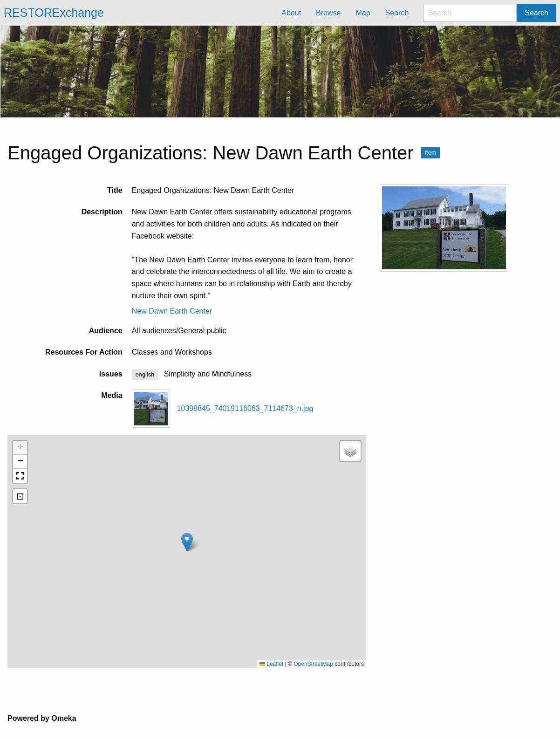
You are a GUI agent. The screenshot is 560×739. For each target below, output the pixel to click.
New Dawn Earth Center (172, 311)
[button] (187, 542)
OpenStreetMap (313, 664)
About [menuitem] (291, 13)
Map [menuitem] (363, 13)
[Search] (470, 13)
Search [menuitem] (397, 13)
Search (536, 13)
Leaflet (271, 664)
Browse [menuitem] (328, 13)
